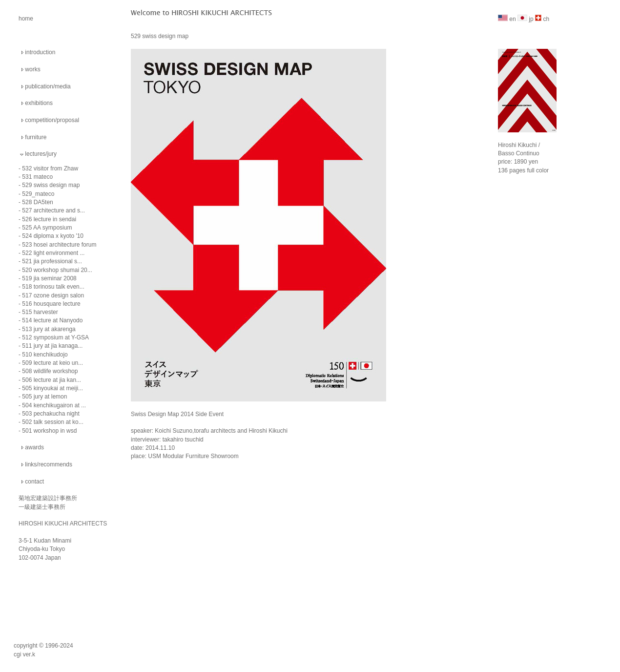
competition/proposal (52, 120)
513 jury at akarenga (49, 329)
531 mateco (37, 177)
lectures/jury (41, 154)
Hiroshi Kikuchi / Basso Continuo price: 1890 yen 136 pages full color (527, 150)
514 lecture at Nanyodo (52, 320)
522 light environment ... (53, 253)
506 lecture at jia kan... (52, 380)
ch (542, 19)
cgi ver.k (24, 654)
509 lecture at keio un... (52, 363)
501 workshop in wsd (49, 431)
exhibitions (39, 103)
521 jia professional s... (52, 261)
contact (34, 482)
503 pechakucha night (51, 414)
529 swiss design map (51, 185)
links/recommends (49, 464)
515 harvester (40, 312)
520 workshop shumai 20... (57, 270)
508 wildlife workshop (50, 371)
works (32, 69)
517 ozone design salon (53, 295)
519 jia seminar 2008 (49, 278)
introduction (40, 52)
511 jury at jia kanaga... (52, 346)
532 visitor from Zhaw (50, 168)
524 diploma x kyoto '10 (53, 236)
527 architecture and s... (53, 210)
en (507, 19)
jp (526, 19)
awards (34, 447)
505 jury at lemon (44, 397)
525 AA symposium (47, 228)
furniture (36, 137)
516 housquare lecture (51, 304)
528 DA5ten (37, 202)
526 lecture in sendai (49, 219)
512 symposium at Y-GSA (55, 337)
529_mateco (38, 194)
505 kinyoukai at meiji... (52, 388)
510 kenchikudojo (45, 355)
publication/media (48, 86)
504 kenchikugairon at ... (54, 405)
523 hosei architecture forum (59, 245)
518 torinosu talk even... (53, 287)
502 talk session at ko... (52, 422)
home (26, 19)
